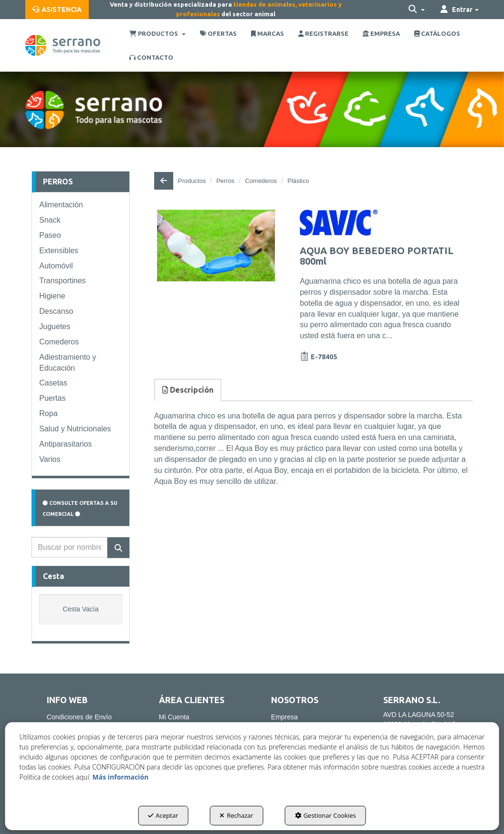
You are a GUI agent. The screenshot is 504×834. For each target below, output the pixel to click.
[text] (69, 547)
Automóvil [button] (56, 266)
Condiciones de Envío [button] (79, 717)
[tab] (188, 390)
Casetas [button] (53, 383)
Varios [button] (50, 459)
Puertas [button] (52, 398)
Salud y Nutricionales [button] (75, 429)
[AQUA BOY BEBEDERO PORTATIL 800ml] (216, 246)
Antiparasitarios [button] (65, 444)
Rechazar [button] (236, 815)
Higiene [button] (52, 296)
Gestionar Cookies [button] (325, 815)
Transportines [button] (62, 281)
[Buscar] (118, 548)
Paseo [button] (50, 235)
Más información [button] (121, 777)
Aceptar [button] (163, 815)
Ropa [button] (48, 413)
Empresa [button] (284, 717)
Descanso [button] (56, 311)
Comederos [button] (59, 342)
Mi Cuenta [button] (174, 717)
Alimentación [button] (61, 205)
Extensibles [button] (59, 251)
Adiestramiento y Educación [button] (68, 363)
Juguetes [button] (55, 326)
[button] (57, 10)
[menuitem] (57, 10)
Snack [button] (50, 220)
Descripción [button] (188, 390)
